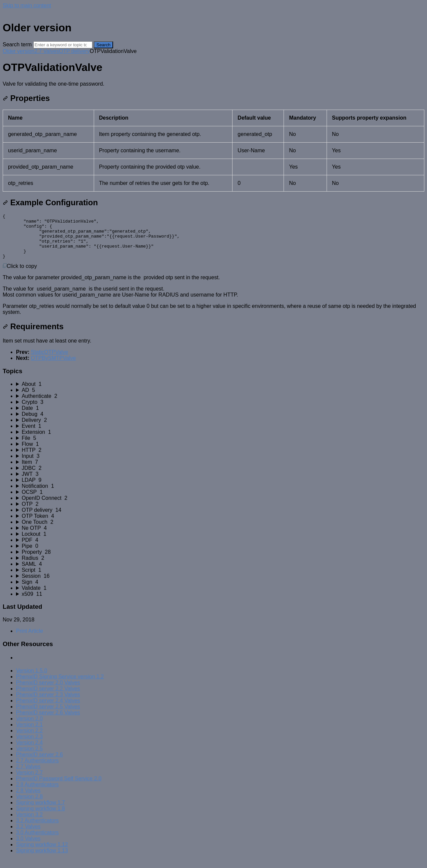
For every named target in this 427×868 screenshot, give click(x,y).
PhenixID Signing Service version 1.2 (60, 686)
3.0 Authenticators (37, 842)
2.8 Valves (28, 800)
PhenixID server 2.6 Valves (48, 722)
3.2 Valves (28, 836)
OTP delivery (74, 51)
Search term (17, 44)
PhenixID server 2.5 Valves (48, 716)
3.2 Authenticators (37, 830)
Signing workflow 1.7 (41, 812)
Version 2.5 (29, 758)
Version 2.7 (29, 782)
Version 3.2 (29, 824)
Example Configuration (50, 202)
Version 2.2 (29, 740)
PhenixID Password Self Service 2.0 (59, 788)
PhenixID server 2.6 (40, 764)
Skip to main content (27, 5)
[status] (213, 84)
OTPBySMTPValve (53, 367)
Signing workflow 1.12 (42, 854)
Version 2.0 (29, 728)
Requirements (33, 335)
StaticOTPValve (49, 361)
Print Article (30, 640)
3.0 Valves (28, 848)
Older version (19, 51)
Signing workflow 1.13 (42, 860)
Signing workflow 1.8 (41, 818)
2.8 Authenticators (37, 794)
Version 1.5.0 (32, 680)
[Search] (63, 45)
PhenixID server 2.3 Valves (48, 704)
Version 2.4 (29, 752)
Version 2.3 (29, 746)
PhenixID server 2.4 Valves (48, 710)
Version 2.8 (29, 806)
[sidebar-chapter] (220, 393)
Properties (26, 98)
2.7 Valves (47, 51)
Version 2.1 (29, 734)
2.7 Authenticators (37, 770)
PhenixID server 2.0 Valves (48, 692)
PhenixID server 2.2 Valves (48, 698)
